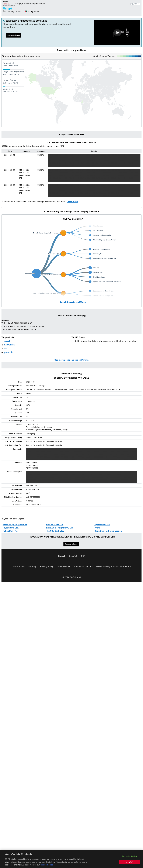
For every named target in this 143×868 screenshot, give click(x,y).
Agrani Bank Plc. (102, 525)
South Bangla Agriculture (15, 525)
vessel (7, 341)
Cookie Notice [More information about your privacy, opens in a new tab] (47, 865)
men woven (9, 345)
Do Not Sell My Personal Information (113, 567)
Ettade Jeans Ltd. (55, 525)
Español (73, 556)
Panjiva (9, 4)
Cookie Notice (64, 567)
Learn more (72, 202)
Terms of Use (19, 567)
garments (8, 352)
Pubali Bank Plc (10, 531)
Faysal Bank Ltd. (11, 528)
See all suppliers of (73, 302)
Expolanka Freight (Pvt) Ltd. (60, 528)
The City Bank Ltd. (55, 531)
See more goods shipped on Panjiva (71, 360)
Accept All (129, 862)
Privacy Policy (47, 567)
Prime (97, 528)
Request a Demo (14, 35)
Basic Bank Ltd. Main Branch (108, 531)
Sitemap (32, 567)
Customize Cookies (83, 567)
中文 (83, 556)
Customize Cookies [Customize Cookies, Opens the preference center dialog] (129, 856)
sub (5, 349)
